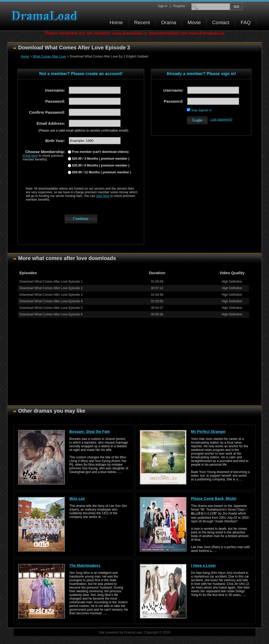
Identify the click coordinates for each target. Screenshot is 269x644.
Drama (169, 22)
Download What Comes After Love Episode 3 (51, 295)
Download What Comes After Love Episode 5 (51, 308)
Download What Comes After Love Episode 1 (51, 282)
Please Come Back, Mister (214, 498)
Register (179, 6)
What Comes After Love (50, 56)
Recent (142, 22)
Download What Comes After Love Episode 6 (51, 314)
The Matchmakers (85, 565)
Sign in (162, 6)
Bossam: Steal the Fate (90, 432)
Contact (221, 22)
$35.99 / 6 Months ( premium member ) (100, 165)
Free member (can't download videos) (100, 152)
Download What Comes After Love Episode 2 (51, 288)
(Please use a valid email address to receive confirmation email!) (83, 131)
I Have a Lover (203, 565)
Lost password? (221, 120)
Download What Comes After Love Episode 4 (51, 301)
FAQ (246, 22)
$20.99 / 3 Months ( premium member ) (100, 159)
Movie (194, 22)
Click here (31, 156)
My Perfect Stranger (208, 432)
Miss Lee (77, 498)
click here (103, 196)
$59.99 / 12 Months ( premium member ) (101, 172)
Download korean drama (46, 16)
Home (116, 22)
